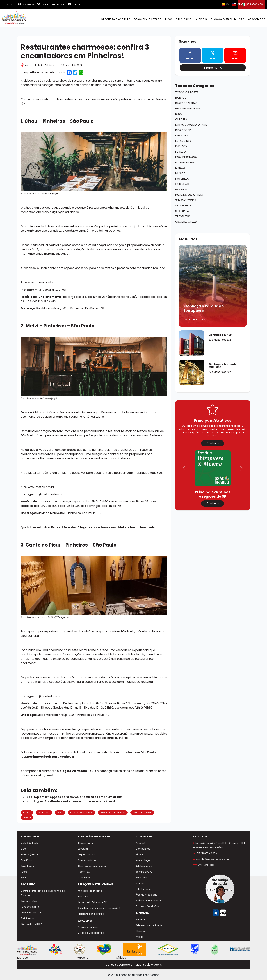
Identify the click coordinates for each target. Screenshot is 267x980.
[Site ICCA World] (215, 949)
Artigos (140, 937)
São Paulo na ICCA (31, 924)
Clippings (141, 931)
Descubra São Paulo (116, 19)
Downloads (27, 866)
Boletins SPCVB (144, 872)
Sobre (24, 877)
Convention (85, 877)
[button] (184, 468)
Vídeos (140, 854)
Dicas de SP (183, 130)
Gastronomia (44, 812)
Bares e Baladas (186, 103)
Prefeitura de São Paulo (91, 914)
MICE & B (201, 19)
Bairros (181, 98)
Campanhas (143, 849)
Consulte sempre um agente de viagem (134, 965)
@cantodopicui (49, 696)
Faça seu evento (30, 907)
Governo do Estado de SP (92, 902)
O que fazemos (86, 854)
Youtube (75, 5)
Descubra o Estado (148, 19)
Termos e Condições (147, 906)
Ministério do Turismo (90, 891)
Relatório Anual (144, 866)
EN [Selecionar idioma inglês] (236, 4)
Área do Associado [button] (252, 4)
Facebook (9, 5)
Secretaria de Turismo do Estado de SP (100, 908)
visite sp (27, 817)
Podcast (140, 843)
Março (180, 168)
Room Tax (84, 872)
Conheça (213, 443)
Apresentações (144, 860)
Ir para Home (213, 68)
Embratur (83, 897)
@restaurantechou (52, 290)
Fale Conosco (143, 889)
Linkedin (59, 5)
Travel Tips (183, 216)
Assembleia (142, 877)
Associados (257, 19)
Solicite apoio (28, 918)
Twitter (44, 5)
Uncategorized (186, 222)
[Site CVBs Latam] (240, 949)
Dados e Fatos (29, 901)
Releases (141, 920)
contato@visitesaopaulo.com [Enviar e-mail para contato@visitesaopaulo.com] (213, 859)
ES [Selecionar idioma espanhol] (225, 4)
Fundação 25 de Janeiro (228, 19)
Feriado (181, 152)
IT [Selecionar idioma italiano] (246, 4)
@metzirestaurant (52, 494)
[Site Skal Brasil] (195, 949)
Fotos (24, 872)
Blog (179, 114)
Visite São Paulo (30, 843)
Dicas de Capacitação (91, 933)
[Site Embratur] (104, 949)
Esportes (182, 135)
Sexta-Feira (183, 206)
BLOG (169, 19)
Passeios (181, 189)
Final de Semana (186, 157)
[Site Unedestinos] (168, 949)
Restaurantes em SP (142, 812)
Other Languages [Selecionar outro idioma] (206, 865)
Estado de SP (184, 141)
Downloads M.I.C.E (31, 913)
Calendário (184, 19)
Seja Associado (87, 860)
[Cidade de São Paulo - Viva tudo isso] (56, 949)
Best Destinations (188, 108)
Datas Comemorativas (191, 125)
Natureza (182, 179)
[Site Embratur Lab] (135, 949)
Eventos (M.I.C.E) (30, 854)
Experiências (28, 860)
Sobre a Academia (89, 927)
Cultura (27, 812)
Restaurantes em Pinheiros (113, 812)
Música (180, 173)
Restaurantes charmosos (81, 812)
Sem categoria (186, 200)
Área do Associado (146, 895)
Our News (182, 184)
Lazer (60, 812)
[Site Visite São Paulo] (27, 949)
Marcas (140, 883)
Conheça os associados (92, 866)
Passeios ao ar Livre (189, 195)
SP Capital (183, 211)
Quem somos (86, 843)
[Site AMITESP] (79, 949)
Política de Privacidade (149, 900)
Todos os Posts (187, 92)
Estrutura (83, 849)
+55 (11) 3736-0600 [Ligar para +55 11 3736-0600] (206, 853)
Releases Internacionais (149, 925)
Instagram (27, 5)
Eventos (181, 146)
